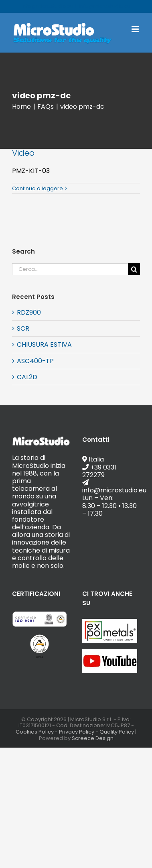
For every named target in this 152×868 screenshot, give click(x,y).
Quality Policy (117, 732)
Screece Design (93, 738)
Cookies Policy (35, 732)
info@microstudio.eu (105, 6)
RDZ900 (29, 312)
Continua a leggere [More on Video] (37, 188)
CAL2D (27, 377)
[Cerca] (134, 269)
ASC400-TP (35, 361)
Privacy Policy (77, 732)
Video (23, 153)
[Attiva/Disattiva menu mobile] (136, 29)
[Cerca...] (70, 269)
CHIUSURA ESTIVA (44, 345)
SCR (23, 328)
